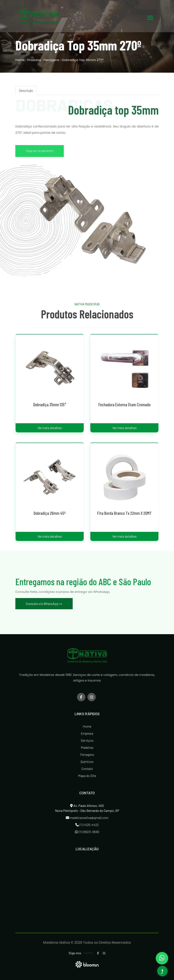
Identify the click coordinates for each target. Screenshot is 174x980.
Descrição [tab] (26, 90)
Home (20, 60)
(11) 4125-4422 (87, 825)
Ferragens (51, 60)
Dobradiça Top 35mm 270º (83, 60)
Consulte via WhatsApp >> (44, 604)
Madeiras (87, 747)
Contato (87, 769)
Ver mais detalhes (50, 428)
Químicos (87, 762)
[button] (150, 17)
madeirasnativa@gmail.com (87, 818)
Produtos (35, 60)
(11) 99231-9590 (87, 832)
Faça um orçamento (40, 151)
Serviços (87, 740)
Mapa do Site (87, 776)
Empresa (87, 733)
